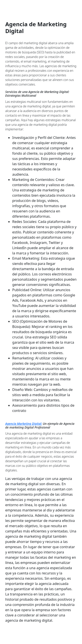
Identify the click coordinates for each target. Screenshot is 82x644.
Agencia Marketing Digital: (24, 424)
